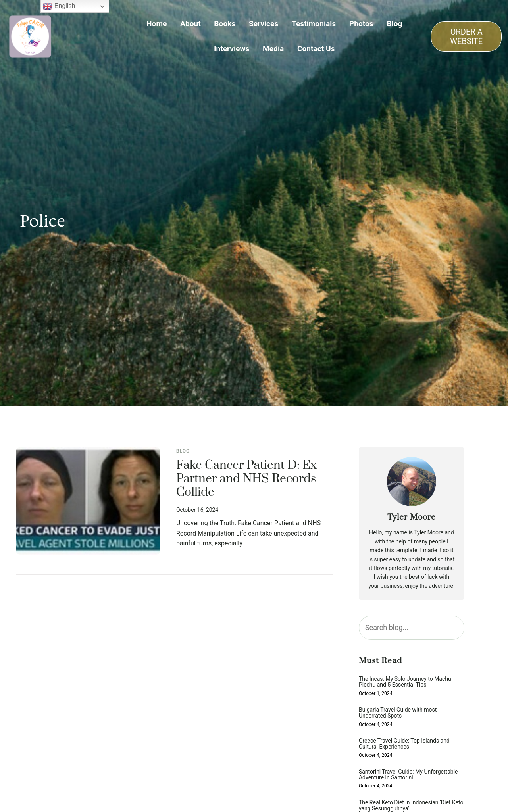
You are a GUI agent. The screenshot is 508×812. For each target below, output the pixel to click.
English (59, 6)
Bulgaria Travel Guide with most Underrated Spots (398, 713)
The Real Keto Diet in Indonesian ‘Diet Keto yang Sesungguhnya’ (411, 806)
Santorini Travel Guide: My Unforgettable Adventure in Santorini (408, 775)
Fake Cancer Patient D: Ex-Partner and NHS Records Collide (248, 479)
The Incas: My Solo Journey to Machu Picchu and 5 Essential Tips (405, 682)
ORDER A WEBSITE (466, 36)
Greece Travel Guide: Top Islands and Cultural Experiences (404, 744)
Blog (183, 451)
